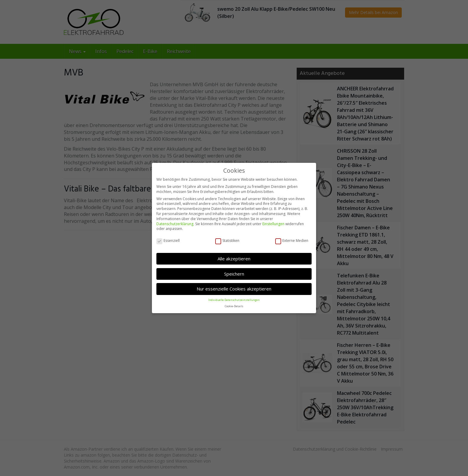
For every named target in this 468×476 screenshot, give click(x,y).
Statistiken (227, 241)
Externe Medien (292, 241)
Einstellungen (273, 224)
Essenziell (168, 241)
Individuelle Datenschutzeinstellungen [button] (234, 300)
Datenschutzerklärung (175, 224)
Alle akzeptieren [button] (234, 259)
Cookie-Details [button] (234, 306)
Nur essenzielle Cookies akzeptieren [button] (234, 289)
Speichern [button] (234, 274)
